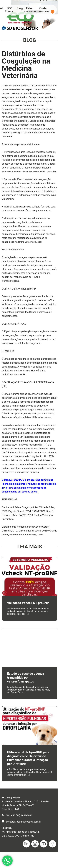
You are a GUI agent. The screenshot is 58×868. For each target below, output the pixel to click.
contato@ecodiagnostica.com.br (24, 822)
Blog (20, 8)
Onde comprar (43, 10)
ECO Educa (9, 10)
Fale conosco (30, 10)
